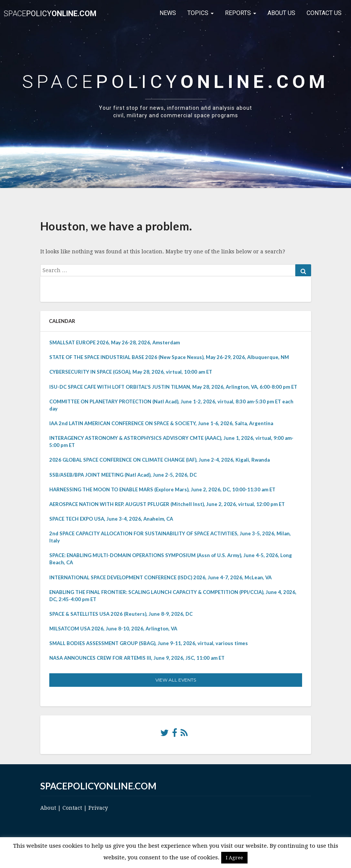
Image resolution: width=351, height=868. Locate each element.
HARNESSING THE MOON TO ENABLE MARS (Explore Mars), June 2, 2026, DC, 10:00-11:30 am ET (162, 489)
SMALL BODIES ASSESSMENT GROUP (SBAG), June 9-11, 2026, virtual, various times (149, 643)
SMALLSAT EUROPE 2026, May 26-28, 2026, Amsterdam (115, 342)
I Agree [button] (234, 858)
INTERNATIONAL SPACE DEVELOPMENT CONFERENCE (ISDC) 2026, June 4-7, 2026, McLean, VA (160, 577)
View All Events (176, 680)
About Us (281, 13)
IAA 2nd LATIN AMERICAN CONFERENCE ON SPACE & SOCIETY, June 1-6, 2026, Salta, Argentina (161, 423)
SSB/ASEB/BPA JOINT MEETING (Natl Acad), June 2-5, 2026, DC (123, 475)
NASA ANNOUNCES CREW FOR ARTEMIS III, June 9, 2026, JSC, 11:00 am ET (137, 658)
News (168, 13)
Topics (201, 13)
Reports (241, 13)
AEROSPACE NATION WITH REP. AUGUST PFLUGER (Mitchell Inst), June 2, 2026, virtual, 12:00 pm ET (167, 504)
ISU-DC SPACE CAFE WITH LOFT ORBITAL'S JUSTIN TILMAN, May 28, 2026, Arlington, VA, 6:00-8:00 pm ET (173, 387)
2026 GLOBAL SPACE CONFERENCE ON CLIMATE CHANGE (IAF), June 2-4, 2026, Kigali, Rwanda (160, 460)
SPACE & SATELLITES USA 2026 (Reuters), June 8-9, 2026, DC (121, 614)
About (48, 808)
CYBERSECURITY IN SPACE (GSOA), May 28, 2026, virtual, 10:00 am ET (131, 372)
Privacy (98, 808)
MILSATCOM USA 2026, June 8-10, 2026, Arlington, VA (113, 629)
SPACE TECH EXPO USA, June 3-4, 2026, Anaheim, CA (111, 519)
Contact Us (324, 13)
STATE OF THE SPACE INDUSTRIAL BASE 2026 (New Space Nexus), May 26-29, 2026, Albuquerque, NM (169, 357)
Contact (72, 808)
